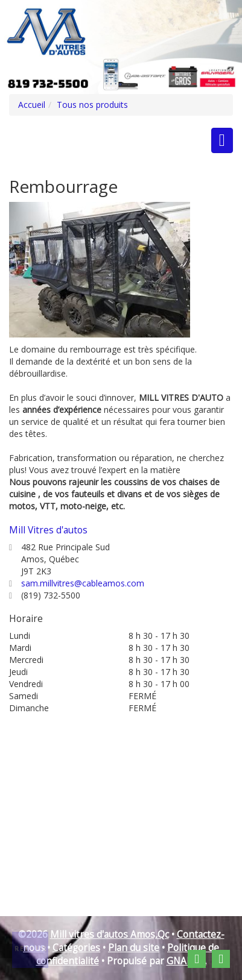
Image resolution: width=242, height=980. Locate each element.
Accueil (32, 105)
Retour (31, 949)
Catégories (76, 948)
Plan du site (134, 948)
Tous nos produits (92, 105)
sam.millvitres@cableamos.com (83, 583)
